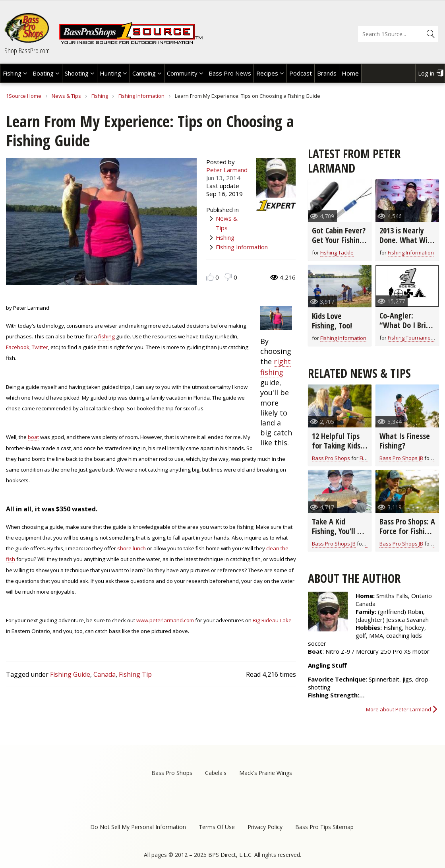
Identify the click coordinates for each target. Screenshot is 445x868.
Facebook (18, 347)
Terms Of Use (217, 827)
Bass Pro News (230, 73)
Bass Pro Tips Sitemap (324, 827)
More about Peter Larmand (399, 709)
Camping (144, 73)
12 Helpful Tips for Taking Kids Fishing (336, 446)
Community (182, 73)
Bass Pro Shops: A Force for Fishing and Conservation (407, 536)
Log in (426, 73)
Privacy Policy (265, 827)
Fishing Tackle (337, 252)
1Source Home (24, 96)
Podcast (301, 73)
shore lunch (132, 548)
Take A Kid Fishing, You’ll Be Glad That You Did (339, 536)
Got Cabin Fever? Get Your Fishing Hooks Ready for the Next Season (339, 245)
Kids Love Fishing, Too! (332, 321)
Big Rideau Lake (272, 620)
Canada (104, 674)
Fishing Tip (135, 674)
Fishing (12, 73)
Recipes (267, 73)
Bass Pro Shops (331, 458)
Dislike (228, 277)
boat (33, 437)
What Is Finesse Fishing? (405, 441)
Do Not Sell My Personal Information (138, 827)
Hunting (110, 73)
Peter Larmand (227, 170)
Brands (327, 73)
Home (350, 73)
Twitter (40, 347)
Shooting (77, 73)
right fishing (276, 367)
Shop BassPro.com (27, 50)
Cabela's (216, 773)
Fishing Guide (70, 674)
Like (210, 277)
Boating (43, 73)
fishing (106, 336)
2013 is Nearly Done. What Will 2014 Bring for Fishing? (405, 245)
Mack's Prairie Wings (266, 773)
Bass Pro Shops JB (401, 458)
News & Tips (66, 96)
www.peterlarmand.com (165, 620)
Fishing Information (141, 96)
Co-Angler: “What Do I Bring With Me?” (407, 325)
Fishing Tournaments (413, 338)
